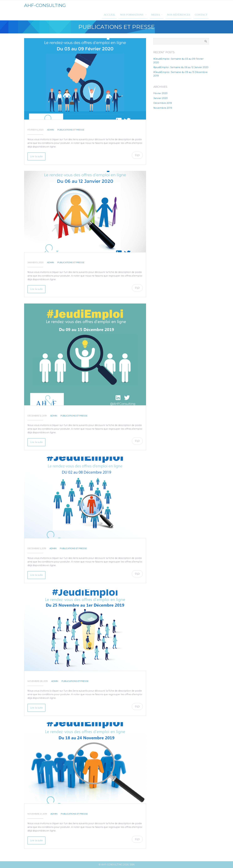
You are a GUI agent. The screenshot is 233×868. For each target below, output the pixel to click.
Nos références (179, 15)
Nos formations (132, 15)
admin (50, 130)
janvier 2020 (161, 98)
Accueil (109, 15)
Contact (201, 15)
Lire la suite (36, 156)
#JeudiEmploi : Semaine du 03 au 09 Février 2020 (66, 125)
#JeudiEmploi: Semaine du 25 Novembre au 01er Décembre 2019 (78, 676)
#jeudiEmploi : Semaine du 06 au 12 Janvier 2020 (65, 257)
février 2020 (160, 93)
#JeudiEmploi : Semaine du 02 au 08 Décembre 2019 (68, 543)
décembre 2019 (163, 103)
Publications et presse (71, 130)
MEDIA (156, 15)
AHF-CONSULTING (45, 5)
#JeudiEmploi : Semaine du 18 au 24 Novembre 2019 (68, 809)
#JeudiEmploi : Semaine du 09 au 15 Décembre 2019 (68, 410)
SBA (132, 865)
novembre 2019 (163, 108)
